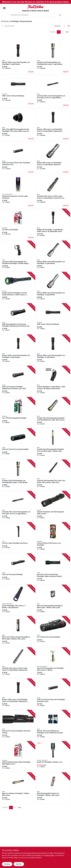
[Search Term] (35, 15)
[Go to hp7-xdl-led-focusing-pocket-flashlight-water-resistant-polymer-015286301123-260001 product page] (53, 569)
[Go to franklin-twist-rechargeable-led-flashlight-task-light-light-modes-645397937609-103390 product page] (18, 475)
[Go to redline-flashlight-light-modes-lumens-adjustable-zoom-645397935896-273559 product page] (53, 224)
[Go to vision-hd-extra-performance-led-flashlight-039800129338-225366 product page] (53, 538)
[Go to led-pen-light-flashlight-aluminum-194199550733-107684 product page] (18, 538)
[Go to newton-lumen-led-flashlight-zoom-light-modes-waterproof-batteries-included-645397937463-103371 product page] (18, 694)
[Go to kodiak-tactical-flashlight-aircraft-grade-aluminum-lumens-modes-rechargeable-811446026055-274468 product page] (18, 287)
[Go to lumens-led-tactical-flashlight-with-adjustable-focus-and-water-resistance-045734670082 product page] (18, 91)
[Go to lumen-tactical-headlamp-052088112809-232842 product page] (53, 319)
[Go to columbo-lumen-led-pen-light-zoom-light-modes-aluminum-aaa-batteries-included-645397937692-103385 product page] (53, 192)
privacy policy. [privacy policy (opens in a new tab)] (50, 855)
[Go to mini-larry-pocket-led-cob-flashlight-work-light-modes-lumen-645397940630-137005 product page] (18, 631)
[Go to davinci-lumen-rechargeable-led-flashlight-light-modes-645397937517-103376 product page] (53, 287)
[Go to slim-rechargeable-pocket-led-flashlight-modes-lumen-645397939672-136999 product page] (53, 788)
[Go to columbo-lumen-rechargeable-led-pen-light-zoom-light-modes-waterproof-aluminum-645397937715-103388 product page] (18, 506)
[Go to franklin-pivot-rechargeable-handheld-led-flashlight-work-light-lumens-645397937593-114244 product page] (53, 413)
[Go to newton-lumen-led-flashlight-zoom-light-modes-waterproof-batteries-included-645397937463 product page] (53, 125)
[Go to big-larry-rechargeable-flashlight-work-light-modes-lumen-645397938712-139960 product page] (53, 600)
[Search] (60, 15)
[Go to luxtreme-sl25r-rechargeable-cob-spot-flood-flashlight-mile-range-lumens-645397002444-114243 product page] (18, 256)
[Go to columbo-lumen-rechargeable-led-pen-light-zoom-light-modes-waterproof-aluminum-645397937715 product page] (53, 91)
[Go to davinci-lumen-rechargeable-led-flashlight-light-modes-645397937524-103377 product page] (53, 256)
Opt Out (19, 864)
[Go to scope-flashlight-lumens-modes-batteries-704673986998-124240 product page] (18, 600)
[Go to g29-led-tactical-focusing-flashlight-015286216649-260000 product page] (18, 444)
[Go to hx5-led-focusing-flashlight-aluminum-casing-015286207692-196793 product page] (18, 725)
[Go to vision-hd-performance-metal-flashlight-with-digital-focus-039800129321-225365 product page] (18, 757)
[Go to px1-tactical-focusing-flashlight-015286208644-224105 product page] (53, 631)
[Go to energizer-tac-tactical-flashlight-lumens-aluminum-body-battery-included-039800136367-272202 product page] (18, 224)
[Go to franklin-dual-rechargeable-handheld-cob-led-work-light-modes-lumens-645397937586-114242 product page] (53, 444)
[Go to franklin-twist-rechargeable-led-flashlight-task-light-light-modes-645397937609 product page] (53, 58)
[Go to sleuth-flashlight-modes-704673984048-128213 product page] (53, 757)
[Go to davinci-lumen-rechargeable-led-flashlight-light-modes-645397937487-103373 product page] (18, 58)
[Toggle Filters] (69, 26)
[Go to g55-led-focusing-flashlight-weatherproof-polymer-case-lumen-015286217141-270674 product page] (18, 381)
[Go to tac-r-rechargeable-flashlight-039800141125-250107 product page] (18, 413)
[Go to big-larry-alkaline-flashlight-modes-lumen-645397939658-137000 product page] (18, 788)
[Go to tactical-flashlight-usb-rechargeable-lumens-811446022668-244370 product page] (53, 506)
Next (67, 32)
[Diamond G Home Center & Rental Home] (35, 7)
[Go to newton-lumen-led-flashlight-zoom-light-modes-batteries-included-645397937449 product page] (53, 158)
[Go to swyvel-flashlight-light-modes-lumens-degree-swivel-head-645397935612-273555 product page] (53, 381)
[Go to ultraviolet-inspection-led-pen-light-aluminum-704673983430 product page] (18, 192)
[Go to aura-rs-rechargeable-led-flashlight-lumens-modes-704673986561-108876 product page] (53, 663)
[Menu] (4, 8)
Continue (7, 864)
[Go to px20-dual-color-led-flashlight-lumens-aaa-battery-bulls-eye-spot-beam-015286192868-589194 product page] (18, 158)
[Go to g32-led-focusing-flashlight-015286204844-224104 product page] (18, 569)
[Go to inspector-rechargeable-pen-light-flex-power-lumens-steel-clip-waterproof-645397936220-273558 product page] (53, 475)
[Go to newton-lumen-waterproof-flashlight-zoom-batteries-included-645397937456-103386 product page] (53, 725)
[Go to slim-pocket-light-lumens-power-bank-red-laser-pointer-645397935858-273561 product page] (18, 125)
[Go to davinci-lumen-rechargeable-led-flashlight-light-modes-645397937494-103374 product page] (18, 350)
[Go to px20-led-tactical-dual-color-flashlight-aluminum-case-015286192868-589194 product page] (53, 694)
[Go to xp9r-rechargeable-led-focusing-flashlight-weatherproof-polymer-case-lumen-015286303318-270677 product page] (18, 319)
